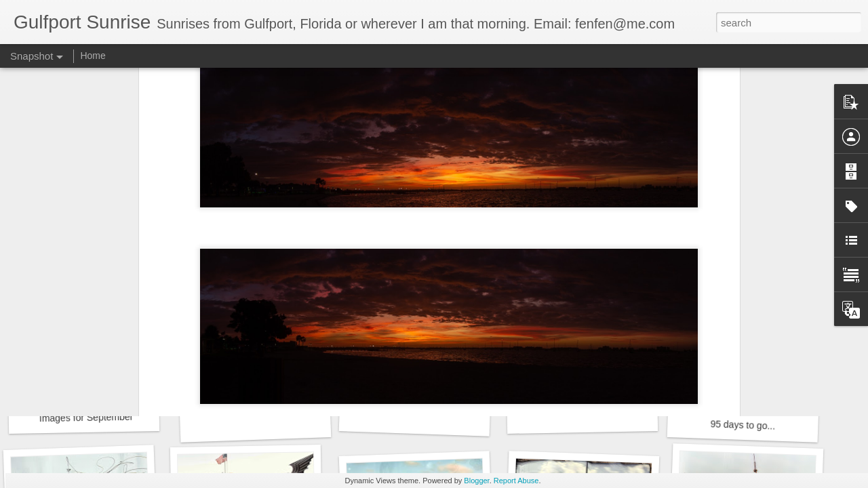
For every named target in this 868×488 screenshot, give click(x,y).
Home (93, 56)
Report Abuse (516, 481)
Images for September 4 (90, 418)
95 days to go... (743, 425)
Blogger (476, 481)
